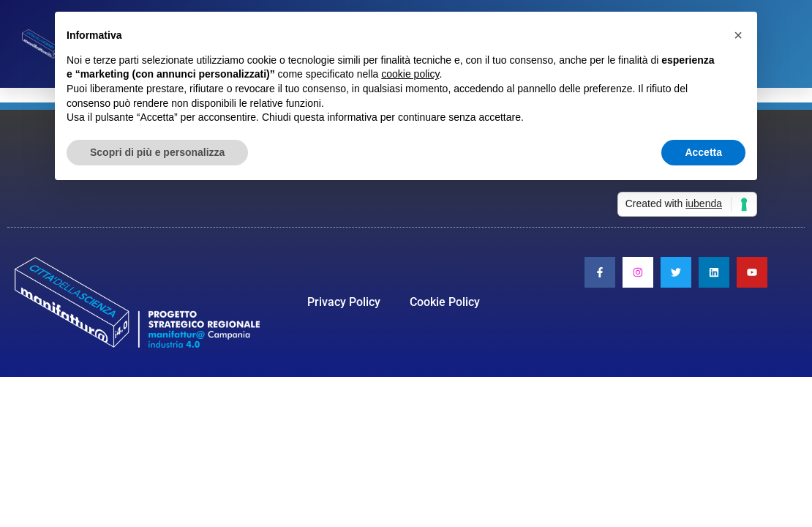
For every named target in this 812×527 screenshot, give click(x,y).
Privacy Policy (344, 302)
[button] (738, 35)
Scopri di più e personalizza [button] (157, 152)
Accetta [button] (703, 152)
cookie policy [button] (410, 74)
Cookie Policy (445, 302)
